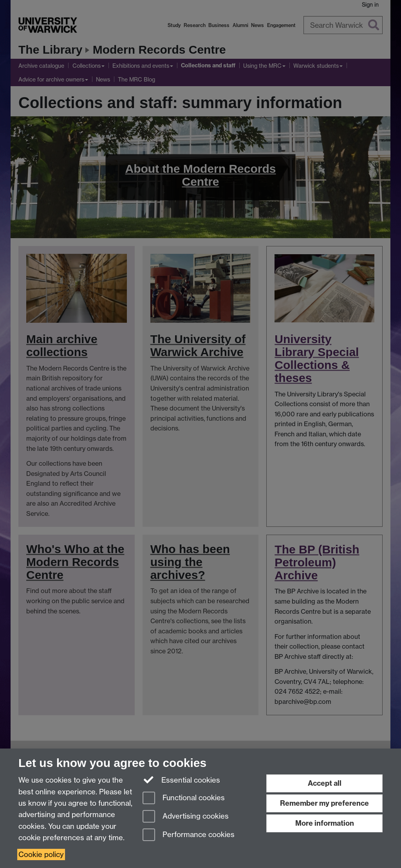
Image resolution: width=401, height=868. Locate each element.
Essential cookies (182, 779)
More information (325, 823)
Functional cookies (184, 798)
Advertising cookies (186, 817)
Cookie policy (41, 854)
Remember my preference (324, 803)
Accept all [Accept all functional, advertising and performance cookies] (325, 783)
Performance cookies (189, 835)
